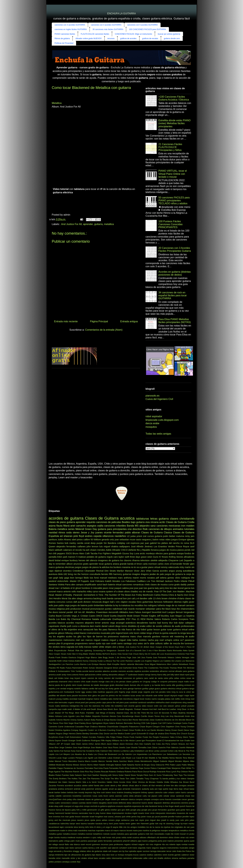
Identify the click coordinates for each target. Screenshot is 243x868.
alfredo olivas (128, 785)
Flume (126, 737)
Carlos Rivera (161, 595)
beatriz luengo (144, 675)
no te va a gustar (139, 567)
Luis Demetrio (100, 758)
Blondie (182, 720)
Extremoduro (75, 737)
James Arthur (88, 744)
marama (126, 567)
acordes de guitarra (66, 518)
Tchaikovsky (168, 775)
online (176, 640)
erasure (120, 806)
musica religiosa (57, 609)
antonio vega (108, 623)
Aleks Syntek (189, 650)
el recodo (77, 550)
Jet (118, 657)
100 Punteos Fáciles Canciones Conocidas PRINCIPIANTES (170, 224)
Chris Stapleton (167, 727)
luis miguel (105, 547)
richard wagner (138, 844)
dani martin (95, 626)
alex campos (77, 585)
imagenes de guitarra (109, 560)
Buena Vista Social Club (122, 654)
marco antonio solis (66, 592)
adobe (85, 785)
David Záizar (183, 730)
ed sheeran (66, 536)
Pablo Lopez (175, 765)
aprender (88, 224)
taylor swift (124, 557)
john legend (117, 633)
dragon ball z (109, 602)
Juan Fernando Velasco (164, 657)
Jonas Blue (54, 747)
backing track (100, 598)
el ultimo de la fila (58, 630)
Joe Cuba (156, 744)
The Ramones (93, 779)
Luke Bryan (126, 758)
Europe (191, 734)
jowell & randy (168, 820)
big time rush (99, 792)
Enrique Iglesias (187, 540)
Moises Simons (80, 765)
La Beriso (125, 751)
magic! (181, 695)
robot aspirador (154, 416)
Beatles (126, 522)
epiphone (112, 806)
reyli (125, 609)
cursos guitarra (155, 536)
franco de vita (133, 630)
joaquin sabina (122, 588)
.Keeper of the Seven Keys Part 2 (170, 647)
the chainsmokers (186, 609)
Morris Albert (93, 765)
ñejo (79, 862)
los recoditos (137, 605)
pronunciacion (97, 609)
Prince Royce (183, 547)
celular (166, 796)
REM (143, 619)
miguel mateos (101, 640)
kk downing (168, 824)
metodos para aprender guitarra (131, 834)
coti (128, 543)
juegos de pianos (90, 567)
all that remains (156, 785)
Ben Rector (133, 720)
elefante (132, 550)
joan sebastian (122, 540)
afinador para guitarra (185, 671)
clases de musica (159, 585)
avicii (99, 585)
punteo (108, 609)
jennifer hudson (175, 817)
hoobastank (69, 692)
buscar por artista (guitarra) (169, 34)
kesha (122, 824)
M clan (145, 758)
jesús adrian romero (105, 820)
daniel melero (92, 803)
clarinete (81, 799)
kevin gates (131, 824)
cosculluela (95, 574)
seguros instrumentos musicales (174, 848)
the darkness (95, 706)
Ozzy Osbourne (157, 765)
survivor (146, 851)
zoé (145, 536)
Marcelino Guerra (76, 761)
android (77, 789)
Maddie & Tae (155, 758)
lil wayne (114, 827)
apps (120, 789)
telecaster (161, 851)
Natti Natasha (128, 765)
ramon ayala (95, 643)
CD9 (143, 723)
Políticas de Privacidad (64, 43)
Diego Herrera (69, 734)
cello (160, 796)
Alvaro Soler (66, 654)
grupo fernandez (160, 810)
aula (152, 789)
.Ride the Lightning (83, 650)
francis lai (190, 806)
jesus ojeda (90, 820)
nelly (99, 837)
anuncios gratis (81, 564)
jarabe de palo (157, 574)
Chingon (156, 727)
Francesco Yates (167, 737)
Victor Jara (139, 571)
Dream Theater (141, 616)
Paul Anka (98, 768)
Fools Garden (136, 737)
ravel (83, 844)
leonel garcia (184, 588)
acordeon (69, 785)
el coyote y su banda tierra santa (156, 685)
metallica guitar (55, 834)
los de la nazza (153, 827)
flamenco (113, 630)
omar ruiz (184, 837)
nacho (154, 699)
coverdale (177, 799)
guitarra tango (188, 689)
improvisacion (118, 813)
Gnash (65, 740)
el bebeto (65, 588)
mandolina (83, 830)
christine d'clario (176, 598)
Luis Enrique (93, 664)
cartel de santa (156, 678)
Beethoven (148, 595)
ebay (56, 806)
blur (171, 623)
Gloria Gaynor (55, 740)
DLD (192, 543)
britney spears (147, 792)
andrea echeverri (65, 789)
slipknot (58, 571)
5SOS (69, 553)
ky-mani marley (187, 824)
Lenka (157, 751)
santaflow (151, 702)
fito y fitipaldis (144, 550)
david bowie (113, 803)
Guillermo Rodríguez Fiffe (93, 740)
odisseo (143, 837)
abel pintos (77, 540)
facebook (153, 806)
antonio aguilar (101, 789)
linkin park (62, 557)
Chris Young (180, 727)
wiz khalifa (159, 858)
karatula (99, 824)
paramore (190, 640)
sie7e (146, 643)
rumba (61, 848)
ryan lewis (69, 848)
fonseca (155, 550)
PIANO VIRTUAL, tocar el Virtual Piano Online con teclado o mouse (173, 174)
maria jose (137, 830)
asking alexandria (110, 675)
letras (154, 519)
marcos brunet (126, 830)
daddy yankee (187, 585)
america (52, 675)
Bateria (53, 529)
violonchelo (63, 581)
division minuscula (93, 602)
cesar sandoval (177, 796)
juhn (187, 820)
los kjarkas (166, 827)
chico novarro (74, 682)
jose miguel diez (153, 820)
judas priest (136, 536)
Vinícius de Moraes (147, 782)
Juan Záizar (152, 747)
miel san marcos (84, 640)
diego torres (121, 626)
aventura (53, 574)
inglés (185, 602)
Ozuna (126, 553)
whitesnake (137, 858)
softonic (159, 643)
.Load (51, 713)
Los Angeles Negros (150, 661)
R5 (58, 668)
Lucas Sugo (62, 758)
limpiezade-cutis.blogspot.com (162, 420)
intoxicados (171, 813)
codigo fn (155, 682)
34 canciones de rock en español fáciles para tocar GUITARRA (172, 295)
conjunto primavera (169, 682)
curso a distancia (81, 626)
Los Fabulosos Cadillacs (133, 581)
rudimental (53, 848)
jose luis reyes (137, 820)
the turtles (106, 706)
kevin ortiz (128, 633)
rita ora (165, 844)
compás (147, 799)
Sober (121, 775)
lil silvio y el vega (102, 827)
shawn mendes (98, 550)
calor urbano (169, 792)
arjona (52, 526)
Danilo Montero (157, 730)
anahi (59, 675)
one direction (135, 529)
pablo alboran (132, 533)
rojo (104, 643)
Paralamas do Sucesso (74, 768)
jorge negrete (144, 692)
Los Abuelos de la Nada (82, 754)
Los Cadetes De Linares (170, 661)
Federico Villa (103, 737)
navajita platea (164, 699)
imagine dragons (140, 574)
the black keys (169, 609)
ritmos (62, 533)
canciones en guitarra (133, 678)
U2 (128, 536)
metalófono (98, 834)
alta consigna (180, 785)
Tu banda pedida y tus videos (173, 779)
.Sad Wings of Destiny (105, 713)
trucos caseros (140, 855)
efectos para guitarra (166, 553)
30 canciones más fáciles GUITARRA (108, 29)
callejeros (190, 623)
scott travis (132, 848)
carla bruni (103, 796)
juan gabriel (151, 543)
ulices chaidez (131, 592)
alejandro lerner (93, 623)
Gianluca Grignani (76, 657)
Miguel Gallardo (160, 761)
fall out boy (100, 689)
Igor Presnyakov (149, 740)
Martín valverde (127, 664)
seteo (140, 643)
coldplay (121, 543)
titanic (98, 855)
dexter (150, 803)
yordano (58, 862)
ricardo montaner (137, 609)
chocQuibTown (55, 799)
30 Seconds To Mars (168, 713)
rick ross (149, 844)
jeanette (164, 817)
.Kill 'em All (79, 612)
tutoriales (189, 529)
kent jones (114, 824)
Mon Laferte (172, 664)
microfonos (128, 699)
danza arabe (152, 423)
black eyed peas (187, 675)
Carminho (53, 727)
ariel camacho (78, 526)
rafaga (55, 844)
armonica (88, 598)
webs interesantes (114, 858)
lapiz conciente (66, 827)
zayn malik (62, 709)
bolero (108, 792)
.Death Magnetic (126, 709)
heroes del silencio (88, 560)
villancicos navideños (114, 536)
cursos (69, 602)
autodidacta (189, 571)
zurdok (73, 862)
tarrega (154, 851)
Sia (70, 598)
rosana (102, 592)
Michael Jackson (165, 581)
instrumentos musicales (99, 633)
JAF (58, 744)
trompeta (129, 855)
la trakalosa (125, 605)
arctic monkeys (147, 553)
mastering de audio (184, 637)
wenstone (128, 858)
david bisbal (55, 560)
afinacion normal (167, 671)
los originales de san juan (183, 827)
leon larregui (76, 578)
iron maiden (188, 526)
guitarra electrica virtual (171, 689)
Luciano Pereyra (75, 758)
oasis (139, 540)
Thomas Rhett (176, 668)
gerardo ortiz (108, 540)
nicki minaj (185, 699)
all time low (169, 785)
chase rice (190, 796)
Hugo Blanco (91, 657)
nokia (124, 837)
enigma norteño (74, 689)
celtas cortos (180, 678)
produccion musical (80, 609)
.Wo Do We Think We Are (141, 713)
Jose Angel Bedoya (81, 747)
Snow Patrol (138, 668)
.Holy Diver (182, 709)
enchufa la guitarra (99, 806)
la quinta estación (168, 633)
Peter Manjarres (173, 768)
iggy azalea (87, 692)
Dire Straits (110, 571)
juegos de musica (168, 550)
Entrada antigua (129, 321)
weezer (171, 706)
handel (68, 813)
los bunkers (116, 567)
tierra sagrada (67, 647)
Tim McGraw (189, 668)
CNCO (124, 550)
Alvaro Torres (154, 716)
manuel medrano (108, 578)
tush (126, 706)
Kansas (67, 751)
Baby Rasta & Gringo (100, 720)
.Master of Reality (63, 595)
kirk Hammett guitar (146, 824)
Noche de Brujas (142, 765)
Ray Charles (95, 772)
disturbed (119, 685)
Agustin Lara (74, 716)
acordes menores (118, 671)
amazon (191, 785)
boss (114, 792)
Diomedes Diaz (96, 734)
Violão (167, 782)
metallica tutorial (85, 834)
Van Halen (63, 782)
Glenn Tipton (189, 737)
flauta (59, 526)
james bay (136, 817)
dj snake (141, 626)
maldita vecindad (70, 699)
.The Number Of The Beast (117, 595)
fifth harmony (115, 574)
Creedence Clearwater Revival (88, 571)
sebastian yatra (153, 609)
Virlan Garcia (152, 571)
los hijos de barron (93, 637)
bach (105, 585)
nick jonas (116, 837)
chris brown (162, 598)
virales (84, 858)
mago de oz (171, 605)
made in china (66, 830)
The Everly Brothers (58, 779)
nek (173, 699)
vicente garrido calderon (178, 855)
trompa (121, 855)
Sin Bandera (110, 543)
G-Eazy (179, 737)
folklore (97, 540)
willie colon (148, 858)
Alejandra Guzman (100, 716)
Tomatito (140, 779)
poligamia (153, 841)
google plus (146, 810)
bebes (64, 792)
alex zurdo (105, 785)
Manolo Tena (181, 758)
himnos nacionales (80, 813)
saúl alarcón (113, 848)
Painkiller (53, 768)
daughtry (103, 803)
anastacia (53, 789)
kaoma (84, 824)
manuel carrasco (186, 605)
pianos (181, 550)
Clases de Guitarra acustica (110, 518)
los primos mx (112, 695)
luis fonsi (94, 578)
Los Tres (151, 581)
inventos (57, 817)
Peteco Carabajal (158, 768)
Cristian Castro (88, 616)
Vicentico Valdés (105, 782)
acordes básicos (57, 623)
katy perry (160, 588)
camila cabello (55, 796)
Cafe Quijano (151, 723)
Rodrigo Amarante (158, 772)
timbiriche (59, 855)
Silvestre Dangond (104, 668)
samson (78, 848)
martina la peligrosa (151, 830)
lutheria (161, 605)
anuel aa (113, 789)
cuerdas (82, 803)
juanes (99, 533)
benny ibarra (157, 675)
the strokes (54, 647)
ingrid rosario (138, 813)
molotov (143, 640)
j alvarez (118, 817)
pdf (157, 578)
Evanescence (171, 654)
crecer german (188, 799)
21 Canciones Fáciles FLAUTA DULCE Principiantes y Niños (170, 147)
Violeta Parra (64, 585)
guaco (157, 689)
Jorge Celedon (66, 747)
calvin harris (180, 792)
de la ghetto (66, 685)
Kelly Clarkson (102, 751)
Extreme (181, 654)
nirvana (155, 522)
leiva (76, 827)
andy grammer (88, 789)
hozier (78, 692)
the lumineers (188, 643)
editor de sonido (154, 626)
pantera (84, 841)
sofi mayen (113, 851)
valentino (158, 855)
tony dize (106, 855)
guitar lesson (154, 630)
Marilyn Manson (125, 571)
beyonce (89, 792)
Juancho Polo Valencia (168, 747)
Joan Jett (136, 657)
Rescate (105, 772)
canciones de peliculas (109, 522)
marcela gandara (151, 637)
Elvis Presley (170, 734)
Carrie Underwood (66, 727)
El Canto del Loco (156, 654)
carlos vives (163, 564)
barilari (57, 792)
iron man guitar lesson (71, 817)
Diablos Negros (55, 734)
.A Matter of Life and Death (84, 709)
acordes (164, 571)
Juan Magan (176, 616)
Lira (57, 754)
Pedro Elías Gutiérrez (129, 768)
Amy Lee (165, 716)
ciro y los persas (118, 682)
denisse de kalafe (91, 685)
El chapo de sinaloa (155, 734)
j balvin (155, 540)
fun (107, 689)
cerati (87, 543)
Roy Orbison (182, 772)
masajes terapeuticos (170, 830)
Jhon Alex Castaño (143, 744)
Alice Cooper (54, 654)
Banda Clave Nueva (119, 720)
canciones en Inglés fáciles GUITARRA (71, 29)
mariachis (81, 592)
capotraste (54, 626)
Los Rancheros (155, 754)
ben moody (79, 792)
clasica (132, 799)
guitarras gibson (57, 633)
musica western (83, 837)
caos (146, 678)
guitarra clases (169, 519)
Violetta (160, 782)
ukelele (154, 560)
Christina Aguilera (62, 730)
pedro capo (101, 702)
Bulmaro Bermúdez (124, 723)
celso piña (168, 678)
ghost (78, 588)
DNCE (99, 616)
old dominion (162, 837)
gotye (151, 689)
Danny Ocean (171, 730)
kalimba (109, 605)
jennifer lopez (188, 817)
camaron (190, 792)
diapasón (158, 803)
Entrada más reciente (66, 321)
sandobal (133, 702)
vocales (102, 858)
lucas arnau (136, 695)
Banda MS (133, 526)
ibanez (83, 633)
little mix (123, 827)
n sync (93, 837)
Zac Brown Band (187, 782)
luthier (161, 695)
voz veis (163, 706)
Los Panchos (67, 664)
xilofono (168, 858)
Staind (127, 775)
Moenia (69, 765)
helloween (168, 602)
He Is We (124, 740)
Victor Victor (132, 782)
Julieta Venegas (182, 657)
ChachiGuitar (113, 727)
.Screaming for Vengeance (104, 650)
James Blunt (100, 744)
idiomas (178, 602)
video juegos (171, 540)
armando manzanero (132, 789)
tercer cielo (171, 851)
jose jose (134, 588)
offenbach (151, 837)
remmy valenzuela (170, 567)
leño (87, 827)
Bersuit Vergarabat (185, 612)
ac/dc (162, 522)
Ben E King (77, 654)
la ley (116, 605)
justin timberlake (96, 605)
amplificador (90, 585)
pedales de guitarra (96, 557)
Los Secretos (184, 754)
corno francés (166, 799)
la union (187, 692)
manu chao (136, 637)
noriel (129, 837)
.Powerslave (102, 612)
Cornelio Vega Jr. (71, 616)
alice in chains (141, 785)
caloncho (158, 792)
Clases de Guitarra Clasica (157, 533)
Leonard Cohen (167, 751)
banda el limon (135, 564)
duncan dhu (135, 685)
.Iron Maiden (178, 592)
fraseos (52, 810)
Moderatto (61, 765)
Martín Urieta (134, 761)
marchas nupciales (96, 830)
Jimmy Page (126, 657)
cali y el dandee (139, 598)
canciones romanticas (133, 585)
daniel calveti (108, 626)
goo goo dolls (124, 810)
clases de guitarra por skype (98, 799)
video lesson (147, 706)
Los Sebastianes (170, 754)
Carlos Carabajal (174, 723)
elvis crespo (85, 806)
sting (184, 702)
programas (69, 643)
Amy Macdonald (177, 716)
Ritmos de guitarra (62, 39)
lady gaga (64, 578)
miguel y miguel (118, 640)
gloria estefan (111, 810)
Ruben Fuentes (62, 775)
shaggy (76, 851)
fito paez (103, 630)
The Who (115, 779)
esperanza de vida (140, 806)
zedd (70, 709)
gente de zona (121, 689)
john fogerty (120, 692)
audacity (146, 789)
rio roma (185, 543)
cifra (74, 799)
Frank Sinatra (61, 657)
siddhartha (160, 702)
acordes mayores (75, 623)
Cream (125, 730)
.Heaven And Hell (149, 709)
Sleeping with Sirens (109, 775)
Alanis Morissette (174, 650)
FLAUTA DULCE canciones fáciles (95, 34)
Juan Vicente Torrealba (136, 747)
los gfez (78, 637)
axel (192, 547)
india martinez (99, 692)
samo (120, 643)
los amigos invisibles (136, 827)
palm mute (75, 841)
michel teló (118, 699)
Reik (145, 529)
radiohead (117, 609)
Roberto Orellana (117, 772)
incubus (128, 813)
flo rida (122, 630)
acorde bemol (88, 671)
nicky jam (190, 536)
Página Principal (99, 321)
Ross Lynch (171, 772)
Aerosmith (114, 612)
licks (92, 827)
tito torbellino (117, 706)
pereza (52, 643)
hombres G (87, 588)
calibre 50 (88, 540)
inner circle (150, 813)
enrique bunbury (70, 560)
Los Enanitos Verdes (164, 547)
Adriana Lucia (61, 716)
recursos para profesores (112, 844)
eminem (188, 685)
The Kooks (164, 668)
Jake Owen (76, 744)
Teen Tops (178, 775)
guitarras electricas (65, 567)
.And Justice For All (71, 224)
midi (147, 834)
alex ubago (77, 598)
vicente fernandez (114, 533)
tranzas (88, 647)
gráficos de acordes (128, 39)
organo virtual (74, 702)
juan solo (180, 820)
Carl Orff (162, 723)
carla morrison (150, 564)
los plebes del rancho (169, 543)
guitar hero (185, 810)
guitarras (127, 574)
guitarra (98, 224)
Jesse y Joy (87, 533)
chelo (147, 585)
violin (156, 706)
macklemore (54, 830)
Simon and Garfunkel (122, 668)
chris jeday (67, 799)
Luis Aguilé (88, 758)
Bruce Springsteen (95, 723)
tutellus (150, 855)
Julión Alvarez (64, 540)
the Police (187, 851)
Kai (62, 751)
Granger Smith (75, 740)
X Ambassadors (63, 671)
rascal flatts (64, 844)
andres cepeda (93, 536)
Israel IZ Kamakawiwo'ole (168, 740)
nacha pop (153, 640)
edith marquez (65, 806)
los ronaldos (124, 695)
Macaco (103, 664)
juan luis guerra (147, 588)
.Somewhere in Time (93, 595)
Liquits (52, 754)
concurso (61, 602)
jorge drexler (132, 692)
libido (86, 578)
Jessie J (112, 657)
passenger (93, 841)
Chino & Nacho (176, 595)
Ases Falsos (135, 612)
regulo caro (112, 557)
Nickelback (183, 664)
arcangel (120, 623)
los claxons (126, 560)
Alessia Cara (115, 716)
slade (105, 851)
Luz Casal (137, 758)
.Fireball (137, 709)
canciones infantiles (115, 526)
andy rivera (67, 675)
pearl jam (85, 702)
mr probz (190, 834)
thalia (179, 851)
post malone (168, 841)
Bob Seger (69, 723)
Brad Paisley (80, 723)
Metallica (57, 103)
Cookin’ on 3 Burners (97, 730)
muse (132, 540)
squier (139, 851)
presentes (179, 841)
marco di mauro (112, 830)
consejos (155, 799)
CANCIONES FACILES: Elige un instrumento (133, 34)
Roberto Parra (131, 772)
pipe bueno (143, 841)
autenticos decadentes (137, 623)
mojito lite (169, 834)
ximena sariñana (179, 858)
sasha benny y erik (91, 848)
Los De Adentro (125, 754)
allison (70, 564)
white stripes (105, 647)
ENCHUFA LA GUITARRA (122, 14)
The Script (105, 779)
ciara (107, 682)
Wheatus (174, 782)
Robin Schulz (89, 668)
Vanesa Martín (75, 782)
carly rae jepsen (150, 796)
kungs (177, 824)
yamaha (191, 858)
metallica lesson (70, 834)
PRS (167, 765)
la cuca (180, 692)
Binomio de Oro (171, 720)
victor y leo (75, 858)
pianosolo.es (152, 396)
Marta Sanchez (120, 761)
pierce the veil (113, 702)
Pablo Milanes (188, 765)
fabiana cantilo (88, 689)
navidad (53, 533)
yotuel (184, 706)
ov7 (182, 640)
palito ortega (64, 841)
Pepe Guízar (144, 768)
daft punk (78, 602)
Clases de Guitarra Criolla (180, 522)
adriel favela (94, 785)
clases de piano (57, 522)
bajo (133, 522)
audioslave (133, 675)
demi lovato (77, 685)
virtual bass (93, 858)
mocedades (159, 834)
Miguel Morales (175, 761)
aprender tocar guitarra (101, 564)
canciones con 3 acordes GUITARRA (70, 25)
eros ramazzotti (86, 630)
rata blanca (75, 844)
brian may (69, 678)
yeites (51, 862)
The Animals (189, 775)
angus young (175, 571)
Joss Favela (147, 657)
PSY (128, 619)
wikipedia (163, 560)
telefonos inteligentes (70, 706)
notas (162, 540)
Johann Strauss (178, 744)
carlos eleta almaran (132, 796)
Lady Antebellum (137, 751)
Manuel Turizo (61, 761)
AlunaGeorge (128, 716)
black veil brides (56, 678)
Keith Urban (62, 661)
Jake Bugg (103, 657)
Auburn (87, 720)
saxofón (103, 848)
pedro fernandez (105, 841)
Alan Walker (86, 716)
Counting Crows (114, 730)
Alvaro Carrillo (141, 716)
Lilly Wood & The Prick (184, 751)
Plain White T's (188, 768)
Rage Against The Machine (61, 772)
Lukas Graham (114, 758)
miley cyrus (92, 592)
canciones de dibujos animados (166, 529)
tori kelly (79, 647)
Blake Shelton (89, 654)
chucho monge (98, 682)
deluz (129, 803)
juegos (78, 567)
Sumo (159, 775)
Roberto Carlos (170, 619)
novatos (151, 578)
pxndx (188, 550)
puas (127, 702)
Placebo (52, 668)
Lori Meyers (65, 754)
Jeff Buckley (163, 616)
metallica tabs (106, 699)
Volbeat (52, 671)
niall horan (106, 837)
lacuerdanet (54, 827)
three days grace (138, 557)
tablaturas (143, 519)
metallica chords (187, 830)
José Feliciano (97, 581)
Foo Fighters (105, 553)
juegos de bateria (79, 605)
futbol (143, 630)
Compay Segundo (79, 730)
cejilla (100, 526)
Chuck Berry (138, 654)
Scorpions (183, 619)
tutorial (62, 612)
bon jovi (127, 598)
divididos (132, 626)
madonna (124, 637)
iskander (85, 817)
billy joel (166, 675)
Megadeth (117, 553)
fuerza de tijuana (63, 810)
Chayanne (173, 560)
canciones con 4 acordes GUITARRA (106, 25)
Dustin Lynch (130, 734)
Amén (187, 716)
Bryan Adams (109, 723)
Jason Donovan (126, 744)
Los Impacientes (140, 754)
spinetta (133, 851)
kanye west (75, 824)
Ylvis (73, 671)
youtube (191, 706)
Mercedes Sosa (142, 664)
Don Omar (189, 595)
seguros (155, 848)
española (128, 806)
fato (96, 630)
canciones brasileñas (72, 796)
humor (103, 813)
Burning (137, 723)
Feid (187, 654)
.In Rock (191, 709)
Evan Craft (64, 737)
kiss (167, 588)
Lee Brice (149, 751)
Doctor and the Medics (114, 734)
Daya (192, 730)
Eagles (153, 616)
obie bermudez (61, 702)
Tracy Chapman (152, 779)
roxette (191, 844)
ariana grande (120, 564)
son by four (124, 851)
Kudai (100, 661)
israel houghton (96, 817)
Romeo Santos (56, 543)
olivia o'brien (174, 837)
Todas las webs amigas (158, 434)
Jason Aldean (113, 744)
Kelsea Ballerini (75, 661)
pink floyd (79, 536)
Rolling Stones (176, 557)
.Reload (71, 650)
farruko (105, 574)
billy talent (175, 675)
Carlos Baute (55, 616)
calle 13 (152, 598)
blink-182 (63, 574)
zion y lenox (118, 647)
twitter (95, 647)
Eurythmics (54, 737)
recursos (111, 39)
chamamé (63, 682)
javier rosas (146, 817)
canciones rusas (90, 796)
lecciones (83, 695)
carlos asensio (115, 796)
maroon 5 (73, 557)
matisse (82, 557)
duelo (127, 685)
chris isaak (86, 682)
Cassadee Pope (82, 727)
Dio (146, 654)
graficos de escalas (150, 39)
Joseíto (122, 747)
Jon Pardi (190, 744)
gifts (102, 810)
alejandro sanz (147, 526)
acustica (78, 785)
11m (156, 713)
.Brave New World (105, 709)
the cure (84, 706)
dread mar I (54, 588)
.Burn (116, 709)
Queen (52, 547)
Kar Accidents (89, 751)
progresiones (81, 643)
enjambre (72, 630)
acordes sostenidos (151, 671)
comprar (139, 799)
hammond (60, 813)
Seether (96, 775)
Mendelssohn (146, 761)
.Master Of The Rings (64, 713)
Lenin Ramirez (127, 661)
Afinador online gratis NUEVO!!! (89, 39)
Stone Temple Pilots (139, 775)
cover (192, 682)
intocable (98, 588)
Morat (65, 598)
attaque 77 (123, 675)
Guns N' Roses (160, 557)
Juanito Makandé (187, 747)
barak (51, 792)
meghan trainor (93, 699)
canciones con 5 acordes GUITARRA (142, 25)
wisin (150, 557)
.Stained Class (122, 713)
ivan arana (108, 817)
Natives (118, 765)
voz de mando (146, 592)
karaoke (91, 824)
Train (192, 619)
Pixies (192, 664)
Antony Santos (77, 720)
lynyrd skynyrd (171, 695)
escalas (132, 602)
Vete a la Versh (89, 782)
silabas (83, 851)
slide (152, 643)
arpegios (92, 526)
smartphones (176, 702)
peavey (92, 702)
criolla (51, 803)
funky (111, 689)
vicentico (67, 571)
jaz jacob (156, 817)
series (71, 529)
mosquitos (151, 427)
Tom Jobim (130, 779)
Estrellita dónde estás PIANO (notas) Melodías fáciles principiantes (174, 123)
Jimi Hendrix (55, 598)
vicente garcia (135, 706)
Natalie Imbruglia (107, 765)
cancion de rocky (95, 678)
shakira (115, 547)
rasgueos (146, 540)
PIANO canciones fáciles (65, 34)
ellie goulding (178, 685)
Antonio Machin (63, 720)
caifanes (82, 547)
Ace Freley (137, 595)
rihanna (136, 560)
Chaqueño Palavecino (129, 727)
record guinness (93, 844)
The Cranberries (151, 668)
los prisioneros (111, 637)
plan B (60, 643)
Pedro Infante (181, 581)
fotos (139, 602)
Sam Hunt (87, 775)
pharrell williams (130, 841)
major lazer (189, 695)
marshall (82, 699)
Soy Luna (134, 553)
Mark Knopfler (113, 664)
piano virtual (154, 567)
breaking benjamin (132, 792)
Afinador (116, 550)
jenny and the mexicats (60, 820)
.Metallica (90, 612)
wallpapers (125, 547)
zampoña (53, 709)
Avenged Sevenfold (152, 612)
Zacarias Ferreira (56, 785)
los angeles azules (63, 637)
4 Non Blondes (159, 650)
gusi (192, 810)
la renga (182, 633)
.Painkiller (90, 713)
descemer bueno (140, 803)
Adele (109, 550)
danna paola (54, 685)
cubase (75, 803)
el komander (176, 564)
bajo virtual (184, 789)
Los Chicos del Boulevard (105, 754)
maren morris (139, 578)
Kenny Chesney (90, 661)
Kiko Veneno (114, 751)
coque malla (183, 682)
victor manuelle (63, 858)
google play (135, 810)
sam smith (111, 643)
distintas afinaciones (172, 803)
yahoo (178, 706)
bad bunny (163, 623)
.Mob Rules (80, 713)
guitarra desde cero (172, 39)
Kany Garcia (76, 751)
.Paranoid (77, 595)
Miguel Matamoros (158, 664)
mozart (183, 834)
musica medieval (68, 837)
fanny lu (161, 806)
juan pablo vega (62, 605)
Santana (53, 585)
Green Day (91, 529)
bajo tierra (174, 789)
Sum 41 (152, 775)
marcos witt (167, 637)
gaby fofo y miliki (79, 810)
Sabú (72, 775)
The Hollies (72, 779)
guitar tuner (166, 630)
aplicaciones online (93, 675)
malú (75, 830)
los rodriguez (151, 605)
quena (187, 841)
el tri (73, 588)
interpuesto (160, 813)
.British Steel (149, 647)
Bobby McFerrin (103, 654)
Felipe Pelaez (116, 737)
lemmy (82, 827)
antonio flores (78, 675)
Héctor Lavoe (135, 740)
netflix (177, 699)
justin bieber (169, 536)
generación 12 (94, 810)
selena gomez (167, 578)
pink (68, 609)
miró (152, 834)
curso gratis (174, 585)
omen (192, 837)
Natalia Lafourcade (102, 619)
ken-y (106, 824)
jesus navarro (77, 820)
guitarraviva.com (56, 692)
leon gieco (93, 695)
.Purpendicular (60, 650)
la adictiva (104, 567)
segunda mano (145, 848)
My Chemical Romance (79, 619)
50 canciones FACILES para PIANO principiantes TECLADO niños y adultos (174, 200)
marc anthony (125, 578)
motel (177, 834)
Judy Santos (54, 751)
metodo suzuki (109, 834)
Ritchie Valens (154, 619)
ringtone (158, 844)
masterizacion (56, 640)
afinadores (189, 557)
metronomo (69, 640)
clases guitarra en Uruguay (138, 682)
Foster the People (151, 737)
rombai (184, 844)
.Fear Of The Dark (163, 592)
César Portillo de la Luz (139, 730)
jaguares (110, 692)
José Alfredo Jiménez (142, 547)
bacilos (153, 623)
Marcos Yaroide (105, 761)
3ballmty (182, 713)
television (145, 560)
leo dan (173, 588)
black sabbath (56, 550)
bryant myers (80, 678)
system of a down (115, 592)
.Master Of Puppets (79, 581)
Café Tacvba (91, 553)
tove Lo (114, 855)
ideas (109, 813)
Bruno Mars (78, 553)
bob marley (70, 543)
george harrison (135, 689)
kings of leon (153, 633)
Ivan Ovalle (185, 740)
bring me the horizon (78, 574)
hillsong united (72, 633)
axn (156, 789)
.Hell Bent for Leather (167, 709)
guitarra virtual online (184, 630)
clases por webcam (120, 799)
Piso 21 (136, 619)
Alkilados (124, 612)
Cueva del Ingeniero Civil (159, 399)
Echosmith (141, 734)
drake (51, 806)
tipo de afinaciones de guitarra (78, 855)
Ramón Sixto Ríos (81, 772)
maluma (180, 536)
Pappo (60, 768)
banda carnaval (115, 598)
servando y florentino (63, 851)
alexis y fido (116, 785)
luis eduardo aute (149, 695)
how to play (94, 813)
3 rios (149, 650)
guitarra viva (143, 522)
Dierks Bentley (83, 734)
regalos (127, 844)
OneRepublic (119, 619)
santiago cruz (130, 643)
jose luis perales (158, 692)
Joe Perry (166, 744)
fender (186, 564)
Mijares (186, 761)
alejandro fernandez (66, 547)
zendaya (66, 862)
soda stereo (73, 533)
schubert (123, 848)
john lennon (92, 547)
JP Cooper (65, 744)
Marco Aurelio (91, 761)
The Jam (82, 779)
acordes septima (134, 671)
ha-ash (86, 550)
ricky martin (185, 567)
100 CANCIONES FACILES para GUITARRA (147, 29)
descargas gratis (107, 685)
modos (148, 699)
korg (173, 692)
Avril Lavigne (169, 612)
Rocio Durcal (143, 772)
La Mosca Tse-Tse (111, 661)
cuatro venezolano (63, 803)
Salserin (78, 775)
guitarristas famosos (152, 602)
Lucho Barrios (80, 664)
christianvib (187, 519)
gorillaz (145, 689)
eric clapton (122, 602)
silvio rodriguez (183, 578)
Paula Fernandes (111, 768)
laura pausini (72, 695)
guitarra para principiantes (112, 529)
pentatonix (118, 841)
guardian (171, 810)
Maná (66, 526)
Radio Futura (66, 668)
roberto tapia (175, 844)
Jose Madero (96, 747)
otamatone (53, 841)
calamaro (68, 550)
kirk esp (159, 824)
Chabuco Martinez (98, 727)
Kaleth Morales (113, 581)
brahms (120, 792)
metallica (109, 224)
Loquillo (137, 661)
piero (122, 702)
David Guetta (110, 616)
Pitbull (191, 581)
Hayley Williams (112, 740)
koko (169, 692)
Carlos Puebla (188, 723)
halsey (52, 813)
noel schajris (166, 640)
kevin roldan (140, 633)
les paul (101, 695)
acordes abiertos (102, 671)
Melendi (80, 529)
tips (94, 855)
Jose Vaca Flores (111, 747)
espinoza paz (137, 543)
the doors (53, 612)
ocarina (136, 837)
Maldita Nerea (168, 758)
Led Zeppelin (186, 560)
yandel (70, 612)
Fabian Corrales (89, 737)
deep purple (97, 543)
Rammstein (77, 668)
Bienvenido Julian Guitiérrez (151, 720)
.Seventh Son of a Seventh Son (131, 650)
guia (178, 810)
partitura (53, 540)
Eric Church (182, 734)
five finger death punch (175, 806)
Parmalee (89, 768)
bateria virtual (115, 585)
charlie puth (66, 626)
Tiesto (122, 779)
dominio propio (188, 803)
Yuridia (78, 671)
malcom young (55, 699)
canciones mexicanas (168, 526)
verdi (165, 855)
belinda (70, 792)
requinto (91, 522)
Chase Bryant (146, 727)
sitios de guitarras (94, 851)
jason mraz (108, 588)
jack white (126, 817)
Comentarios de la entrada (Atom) (104, 330)
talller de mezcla (172, 643)
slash (168, 702)
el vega (75, 806)
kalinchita (65, 824)
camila (80, 543)
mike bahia (132, 640)
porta (160, 841)
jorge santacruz (123, 820)
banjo (192, 789)
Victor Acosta (119, 782)
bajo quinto (163, 789)
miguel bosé (139, 699)
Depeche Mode (125, 616)
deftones (122, 803)
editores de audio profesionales (179, 626)
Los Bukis (61, 619)
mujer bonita (54, 837)
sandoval (142, 702)
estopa (180, 553)
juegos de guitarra (174, 574)
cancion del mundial (113, 678)
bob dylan (179, 623)
